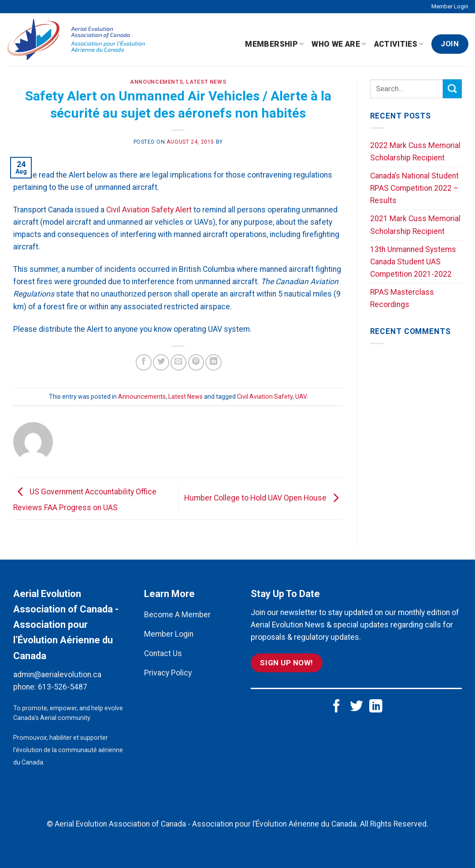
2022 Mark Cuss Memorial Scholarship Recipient (415, 152)
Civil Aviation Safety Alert (149, 210)
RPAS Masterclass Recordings (402, 298)
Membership (274, 44)
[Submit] (452, 89)
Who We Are (339, 44)
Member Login (450, 6)
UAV (301, 397)
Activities (399, 44)
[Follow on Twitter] (356, 707)
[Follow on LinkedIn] (376, 707)
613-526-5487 (63, 687)
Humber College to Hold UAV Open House (264, 498)
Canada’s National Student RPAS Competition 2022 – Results (414, 188)
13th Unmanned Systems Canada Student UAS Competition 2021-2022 (413, 262)
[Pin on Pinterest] (196, 362)
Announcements (156, 82)
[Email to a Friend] (178, 362)
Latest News (206, 82)
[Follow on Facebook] (337, 707)
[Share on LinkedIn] (213, 362)
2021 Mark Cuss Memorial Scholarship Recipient (415, 225)
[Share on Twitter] (161, 362)
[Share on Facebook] (144, 362)
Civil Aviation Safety (265, 397)
